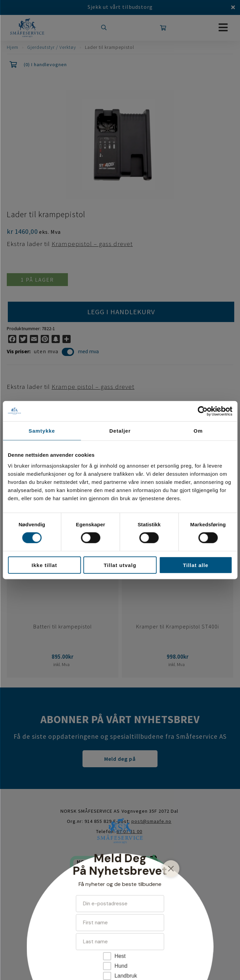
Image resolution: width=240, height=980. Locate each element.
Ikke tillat (44, 565)
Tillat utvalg (120, 565)
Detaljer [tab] (120, 431)
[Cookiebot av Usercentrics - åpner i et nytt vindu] (202, 411)
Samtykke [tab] (42, 431)
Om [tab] (198, 431)
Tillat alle (196, 565)
